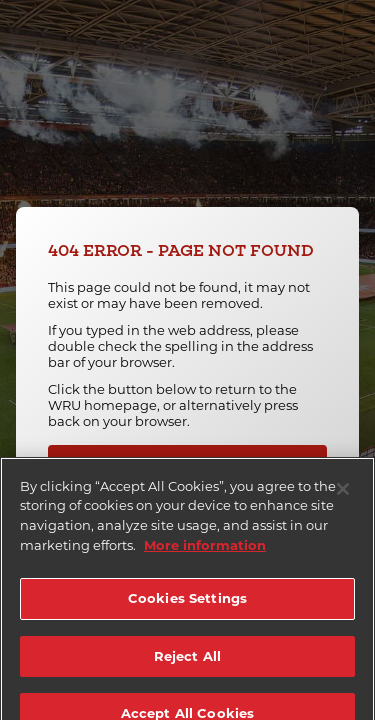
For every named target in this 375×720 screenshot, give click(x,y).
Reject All (187, 663)
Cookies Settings (187, 606)
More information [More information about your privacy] (205, 552)
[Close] (343, 497)
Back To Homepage (192, 463)
